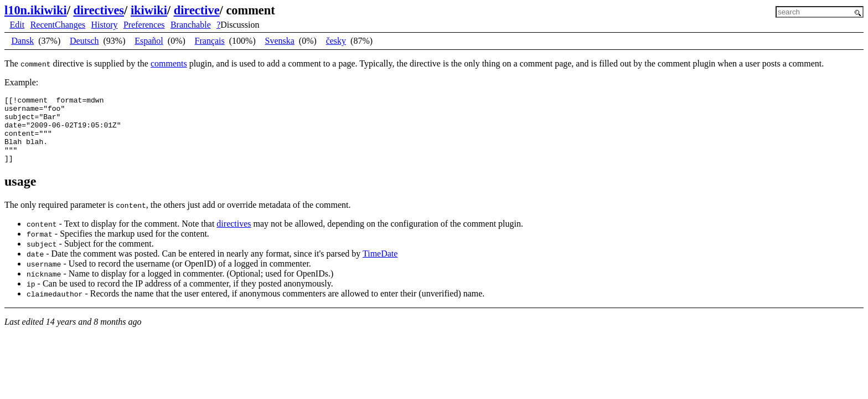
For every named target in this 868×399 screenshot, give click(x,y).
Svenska (280, 41)
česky (336, 41)
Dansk (22, 41)
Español (149, 41)
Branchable (191, 25)
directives (99, 10)
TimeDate (380, 267)
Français (210, 41)
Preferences (144, 25)
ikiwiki (149, 10)
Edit (17, 25)
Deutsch (84, 41)
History (105, 25)
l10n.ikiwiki (36, 10)
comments (169, 63)
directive (197, 10)
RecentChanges (58, 25)
